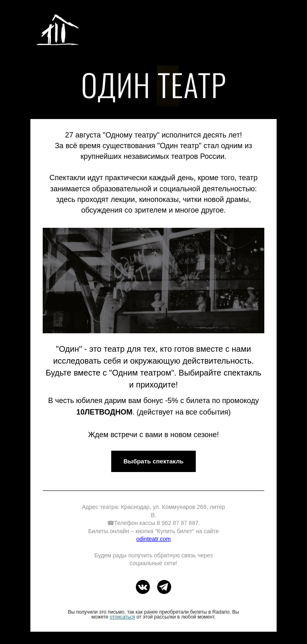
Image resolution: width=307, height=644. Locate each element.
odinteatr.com (153, 539)
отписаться (122, 617)
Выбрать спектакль (154, 461)
